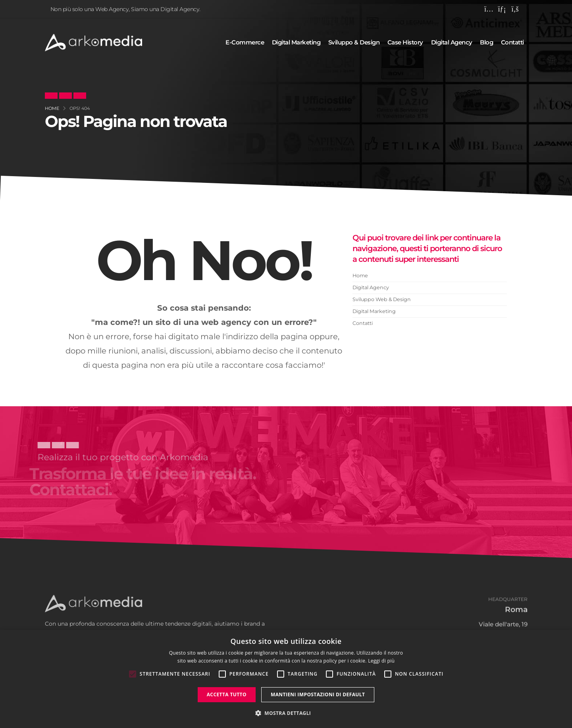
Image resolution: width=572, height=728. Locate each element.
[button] (286, 713)
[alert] (286, 679)
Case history (405, 42)
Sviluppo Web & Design (382, 299)
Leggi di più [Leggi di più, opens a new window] (381, 661)
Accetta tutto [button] (227, 694)
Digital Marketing (374, 311)
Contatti (512, 42)
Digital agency (452, 42)
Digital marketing (296, 42)
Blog (486, 42)
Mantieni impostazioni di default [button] (318, 694)
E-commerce (245, 42)
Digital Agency (371, 287)
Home (360, 276)
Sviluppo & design (354, 42)
